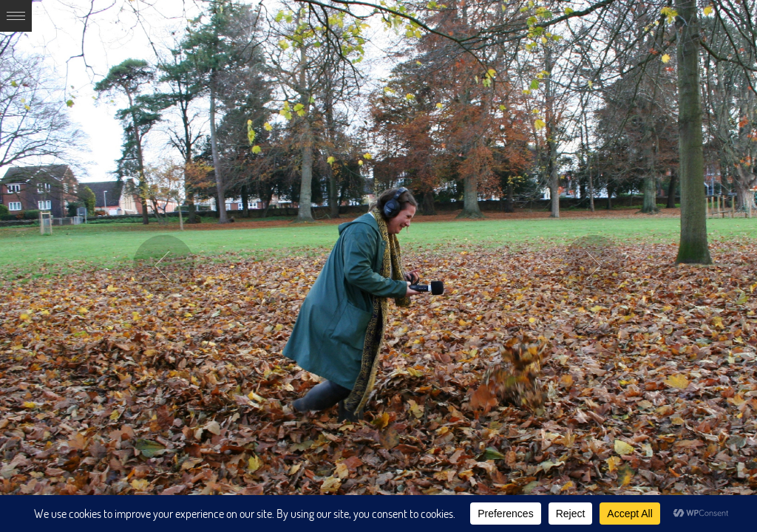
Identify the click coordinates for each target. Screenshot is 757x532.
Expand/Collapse (16, 16)
